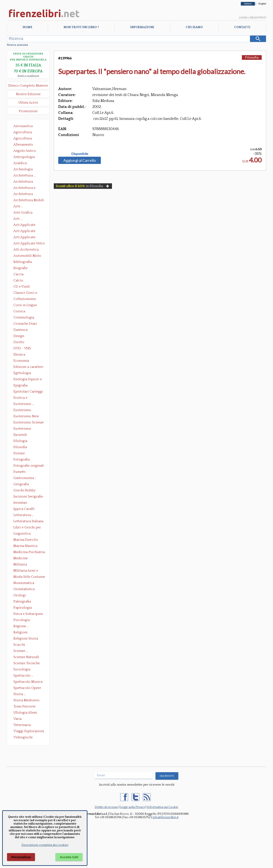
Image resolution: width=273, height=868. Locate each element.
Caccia (18, 274)
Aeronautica (23, 126)
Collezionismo (25, 299)
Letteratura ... (24, 515)
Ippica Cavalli (24, 509)
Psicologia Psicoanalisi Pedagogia (23, 620)
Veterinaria (22, 725)
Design (19, 336)
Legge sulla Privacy (133, 807)
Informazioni (142, 27)
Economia (21, 361)
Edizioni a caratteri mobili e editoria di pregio (29, 367)
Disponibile (80, 154)
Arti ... (18, 219)
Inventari (20, 503)
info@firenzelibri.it (166, 817)
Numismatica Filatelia (24, 583)
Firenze (19, 453)
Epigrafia (20, 385)
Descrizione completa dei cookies (45, 845)
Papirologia (23, 608)
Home (27, 27)
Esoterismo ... (24, 404)
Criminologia (24, 317)
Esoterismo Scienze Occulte (29, 423)
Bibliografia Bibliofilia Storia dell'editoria (26, 262)
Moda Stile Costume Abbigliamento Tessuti (29, 577)
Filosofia (20, 447)
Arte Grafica (23, 212)
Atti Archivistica (26, 250)
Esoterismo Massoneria (22, 410)
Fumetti (20, 472)
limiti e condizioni (28, 76)
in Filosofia (83, 186)
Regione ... (21, 626)
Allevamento (23, 145)
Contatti (242, 27)
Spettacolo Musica (28, 682)
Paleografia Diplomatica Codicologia (23, 602)
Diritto (19, 342)
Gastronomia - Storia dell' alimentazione (25, 478)
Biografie (20, 268)
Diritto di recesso (106, 807)
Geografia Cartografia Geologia (22, 485)
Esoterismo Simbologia (23, 429)
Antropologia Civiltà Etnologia (26, 157)
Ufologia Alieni (25, 713)
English (262, 4)
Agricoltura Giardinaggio (24, 139)
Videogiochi (23, 737)
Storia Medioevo (26, 700)
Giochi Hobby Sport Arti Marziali (28, 491)
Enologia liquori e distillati (28, 380)
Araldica (20, 163)
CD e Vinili (22, 287)
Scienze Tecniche (27, 663)
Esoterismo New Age (26, 417)
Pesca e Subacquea (28, 614)
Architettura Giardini (23, 194)
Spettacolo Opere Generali (27, 688)
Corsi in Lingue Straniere (25, 306)
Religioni (20, 632)
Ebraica (19, 354)
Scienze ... (21, 651)
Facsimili (20, 435)
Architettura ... (25, 175)
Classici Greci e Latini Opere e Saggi (29, 293)
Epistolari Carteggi (28, 392)
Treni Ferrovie (24, 706)
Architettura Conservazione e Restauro (26, 182)
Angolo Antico (25, 151)
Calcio (18, 280)
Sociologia (22, 669)
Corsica (19, 311)
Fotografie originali (29, 466)
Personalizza (21, 857)
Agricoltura (23, 132)
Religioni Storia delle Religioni (26, 639)
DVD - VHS (22, 348)
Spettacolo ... (23, 676)
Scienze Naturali (26, 657)
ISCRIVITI (167, 776)
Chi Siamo (194, 27)
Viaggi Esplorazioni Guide (29, 732)
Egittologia (22, 373)
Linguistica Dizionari (22, 534)
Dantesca (20, 330)
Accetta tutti (69, 857)
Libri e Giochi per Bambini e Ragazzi (28, 528)
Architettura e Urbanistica (24, 188)
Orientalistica (24, 589)
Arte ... (18, 206)
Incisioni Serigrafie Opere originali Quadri (28, 497)
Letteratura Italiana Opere (28, 522)
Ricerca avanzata (17, 45)
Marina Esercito (26, 540)
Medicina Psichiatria (29, 552)
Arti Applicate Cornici (24, 231)
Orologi (20, 595)
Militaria (20, 564)
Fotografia (22, 459)
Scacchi (19, 645)
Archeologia (23, 169)
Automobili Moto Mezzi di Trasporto (28, 256)
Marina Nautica (25, 546)
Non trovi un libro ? (81, 27)
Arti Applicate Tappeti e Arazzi (26, 238)
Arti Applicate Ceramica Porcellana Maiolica (29, 225)
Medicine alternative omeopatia (22, 559)
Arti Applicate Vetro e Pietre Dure (29, 244)
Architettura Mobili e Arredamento (29, 201)
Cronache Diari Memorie (25, 324)
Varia (17, 719)
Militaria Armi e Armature (26, 571)
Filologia (20, 441)
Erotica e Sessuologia (23, 398)
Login (243, 18)
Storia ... (20, 694)
